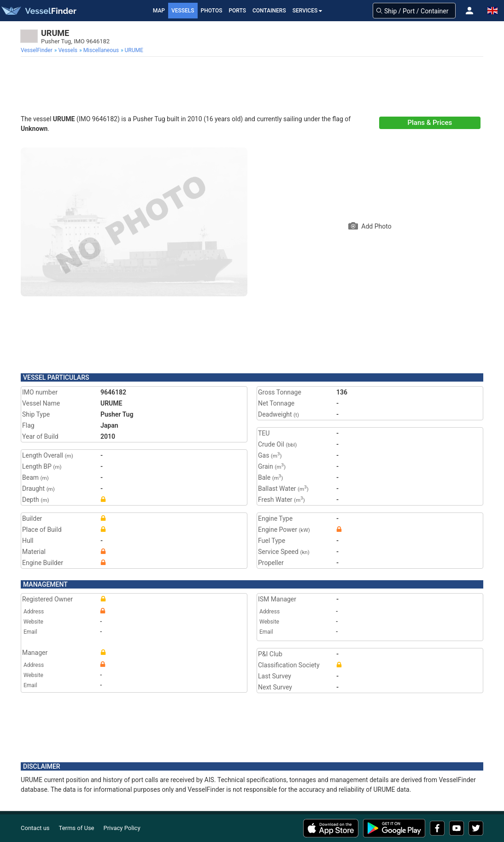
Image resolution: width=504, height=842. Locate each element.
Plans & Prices (430, 123)
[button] (469, 11)
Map (159, 11)
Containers (269, 11)
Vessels (183, 11)
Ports (237, 11)
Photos (212, 11)
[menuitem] (38, 50)
